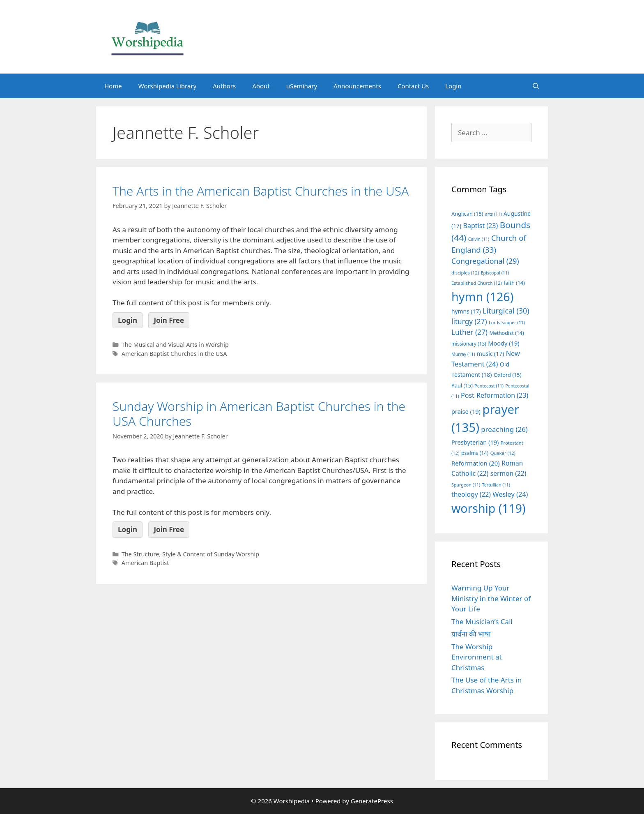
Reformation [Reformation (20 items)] (476, 463)
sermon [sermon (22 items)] (508, 473)
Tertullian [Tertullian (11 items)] (496, 485)
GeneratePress (372, 801)
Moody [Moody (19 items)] (504, 343)
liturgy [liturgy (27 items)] (469, 322)
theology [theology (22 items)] (471, 494)
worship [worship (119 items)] (489, 508)
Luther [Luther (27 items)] (469, 332)
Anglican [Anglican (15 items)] (467, 214)
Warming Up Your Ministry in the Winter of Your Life (491, 598)
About (261, 86)
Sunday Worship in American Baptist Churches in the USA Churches (259, 414)
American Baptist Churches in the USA (174, 354)
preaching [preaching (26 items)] (504, 429)
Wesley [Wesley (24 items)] (510, 494)
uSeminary (302, 86)
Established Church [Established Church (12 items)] (477, 283)
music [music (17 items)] (490, 354)
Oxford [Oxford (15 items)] (507, 375)
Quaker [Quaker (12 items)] (503, 453)
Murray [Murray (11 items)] (463, 354)
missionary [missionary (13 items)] (469, 344)
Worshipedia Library (167, 86)
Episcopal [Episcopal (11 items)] (495, 273)
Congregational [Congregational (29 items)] (485, 261)
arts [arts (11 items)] (493, 214)
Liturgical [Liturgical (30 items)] (506, 311)
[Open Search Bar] (536, 86)
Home (113, 86)
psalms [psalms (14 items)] (475, 453)
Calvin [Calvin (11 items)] (479, 239)
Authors (224, 86)
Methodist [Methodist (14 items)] (506, 333)
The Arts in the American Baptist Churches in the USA (261, 191)
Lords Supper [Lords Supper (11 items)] (507, 323)
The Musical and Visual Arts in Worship (175, 345)
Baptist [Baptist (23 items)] (481, 226)
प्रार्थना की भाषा (471, 634)
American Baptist (145, 563)
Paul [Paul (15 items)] (462, 385)
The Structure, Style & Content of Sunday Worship (190, 554)
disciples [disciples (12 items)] (465, 273)
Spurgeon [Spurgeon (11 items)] (466, 485)
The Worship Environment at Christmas (477, 657)
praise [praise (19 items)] (466, 411)
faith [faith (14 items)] (514, 283)
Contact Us (413, 86)
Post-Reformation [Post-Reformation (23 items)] (494, 395)
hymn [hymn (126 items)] (482, 296)
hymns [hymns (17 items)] (466, 311)
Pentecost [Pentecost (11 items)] (489, 386)
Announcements (357, 86)
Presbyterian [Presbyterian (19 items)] (475, 442)
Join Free (169, 320)
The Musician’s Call (482, 621)
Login (453, 86)
